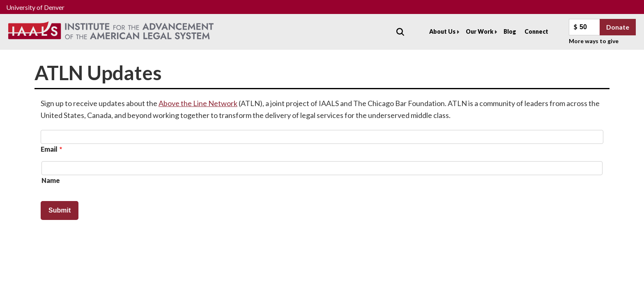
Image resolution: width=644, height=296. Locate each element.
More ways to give (594, 41)
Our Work (480, 31)
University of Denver (35, 7)
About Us (442, 31)
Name (51, 180)
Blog (510, 31)
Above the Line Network (198, 103)
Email (49, 149)
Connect (536, 31)
